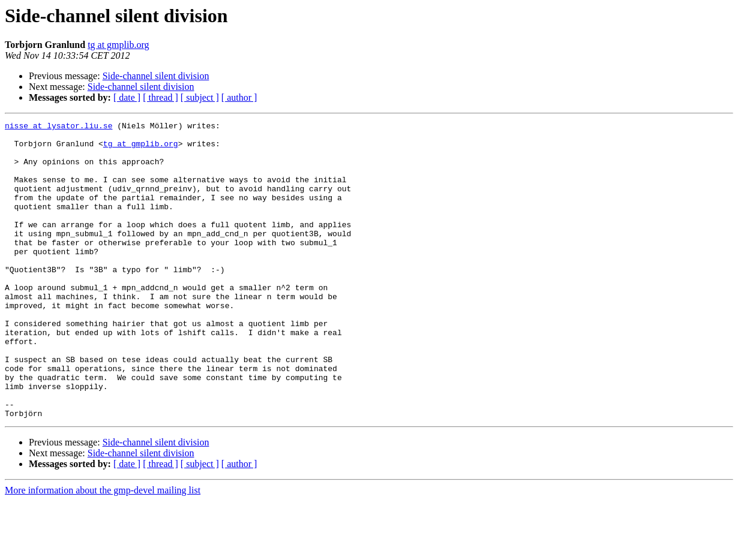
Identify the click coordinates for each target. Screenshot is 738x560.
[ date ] (127, 97)
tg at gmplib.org (118, 45)
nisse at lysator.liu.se (58, 127)
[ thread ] (160, 97)
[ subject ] (200, 97)
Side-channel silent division (156, 76)
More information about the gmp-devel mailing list (103, 550)
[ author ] (239, 97)
